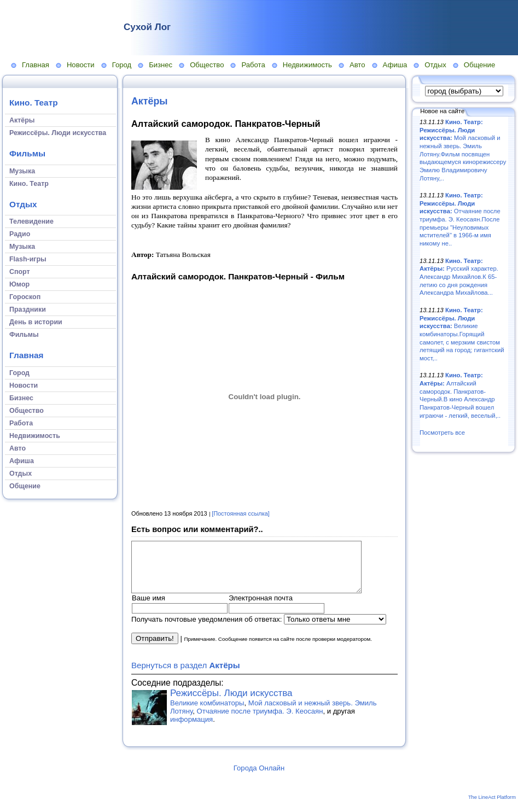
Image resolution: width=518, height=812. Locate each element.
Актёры (150, 101)
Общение (480, 65)
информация (191, 729)
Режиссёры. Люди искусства (231, 703)
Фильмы (27, 153)
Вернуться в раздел (186, 675)
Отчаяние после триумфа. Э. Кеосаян (260, 721)
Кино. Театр (34, 103)
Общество (207, 65)
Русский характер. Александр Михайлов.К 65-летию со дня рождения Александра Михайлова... (459, 277)
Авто (357, 65)
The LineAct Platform (492, 807)
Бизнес (161, 65)
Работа (253, 65)
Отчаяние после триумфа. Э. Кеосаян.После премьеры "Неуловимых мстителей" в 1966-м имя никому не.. (460, 219)
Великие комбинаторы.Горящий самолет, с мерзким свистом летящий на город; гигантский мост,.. (462, 334)
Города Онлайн (259, 778)
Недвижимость (307, 65)
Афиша (395, 65)
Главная (36, 65)
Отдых (435, 65)
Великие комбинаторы (207, 713)
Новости (81, 65)
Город (122, 65)
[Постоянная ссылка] (241, 513)
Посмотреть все (442, 433)
